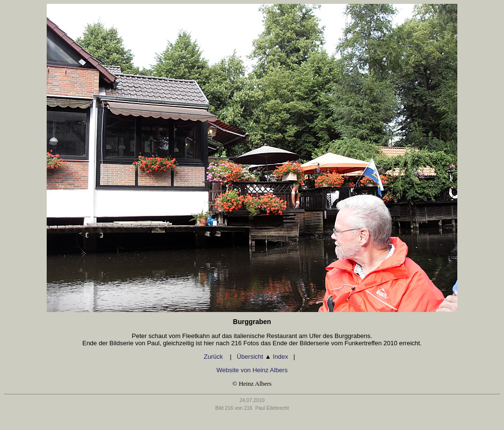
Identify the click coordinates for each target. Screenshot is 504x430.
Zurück (214, 357)
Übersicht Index (263, 357)
